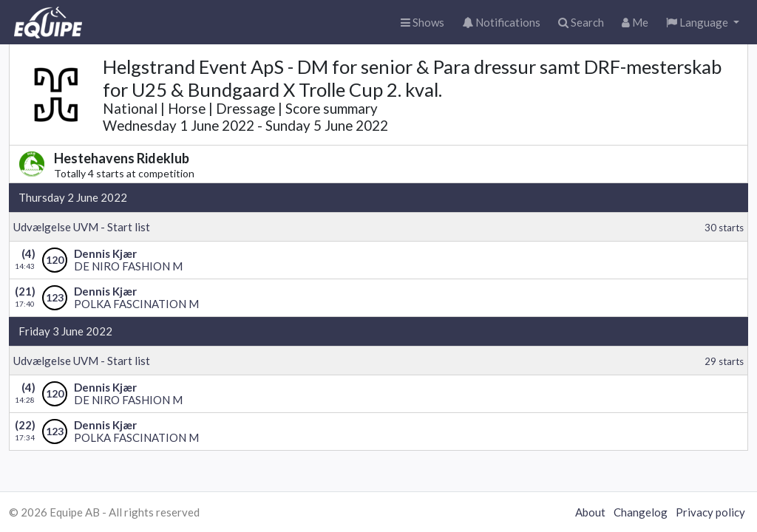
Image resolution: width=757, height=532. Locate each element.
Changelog (641, 512)
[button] (703, 23)
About (590, 512)
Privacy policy (710, 512)
